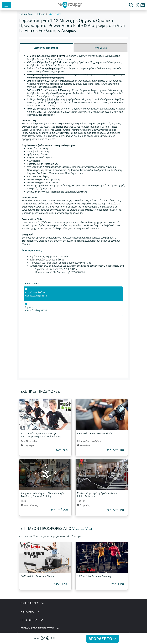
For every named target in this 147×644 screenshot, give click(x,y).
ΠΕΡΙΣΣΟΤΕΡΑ (29, 620)
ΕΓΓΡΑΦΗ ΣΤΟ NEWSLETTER (37, 628)
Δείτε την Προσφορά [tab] (46, 48)
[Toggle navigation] (6, 5)
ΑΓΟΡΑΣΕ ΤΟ (103, 639)
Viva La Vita (55, 14)
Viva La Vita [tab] (101, 48)
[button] (143, 6)
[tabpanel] (73, 215)
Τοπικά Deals (26, 14)
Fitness (41, 14)
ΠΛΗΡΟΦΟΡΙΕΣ (30, 603)
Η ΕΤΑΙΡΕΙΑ (27, 612)
